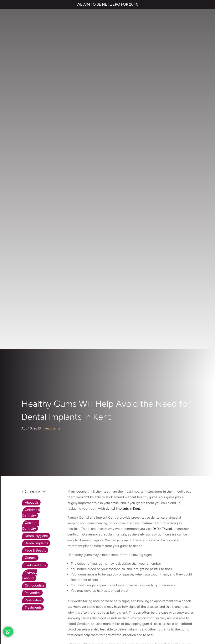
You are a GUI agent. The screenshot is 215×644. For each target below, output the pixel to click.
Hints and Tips (35, 217)
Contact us (157, 509)
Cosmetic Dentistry (31, 178)
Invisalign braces (108, 517)
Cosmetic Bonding (110, 534)
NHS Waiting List (166, 521)
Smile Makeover (108, 542)
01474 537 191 (56, 439)
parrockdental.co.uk (52, 430)
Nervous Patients (30, 227)
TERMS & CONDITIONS (23, 612)
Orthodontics (35, 238)
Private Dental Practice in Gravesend (33, 626)
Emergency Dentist (110, 550)
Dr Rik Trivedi (162, 181)
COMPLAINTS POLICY (88, 612)
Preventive (33, 245)
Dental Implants (36, 195)
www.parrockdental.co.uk (174, 350)
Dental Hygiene (36, 188)
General (31, 210)
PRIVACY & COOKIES (56, 612)
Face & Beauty (35, 203)
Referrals (181, 509)
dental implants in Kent (123, 160)
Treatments (52, 80)
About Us (32, 155)
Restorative (33, 252)
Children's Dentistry (31, 165)
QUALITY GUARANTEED (157, 612)
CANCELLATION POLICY (122, 612)
